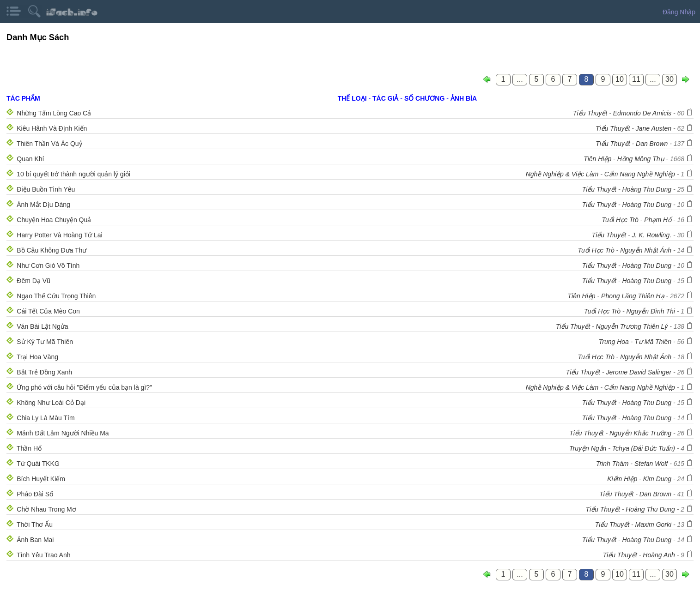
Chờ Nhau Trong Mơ (46, 509)
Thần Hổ (29, 448)
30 (670, 79)
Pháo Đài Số (35, 494)
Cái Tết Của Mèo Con (48, 311)
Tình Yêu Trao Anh (44, 555)
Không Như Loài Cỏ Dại (51, 403)
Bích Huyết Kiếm (41, 479)
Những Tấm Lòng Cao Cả (54, 113)
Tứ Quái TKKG (38, 464)
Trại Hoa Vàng (37, 357)
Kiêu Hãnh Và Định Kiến (52, 128)
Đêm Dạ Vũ (33, 281)
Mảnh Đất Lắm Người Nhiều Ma (63, 433)
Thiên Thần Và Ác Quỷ (49, 144)
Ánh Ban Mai (35, 540)
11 (636, 79)
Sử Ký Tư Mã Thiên (45, 342)
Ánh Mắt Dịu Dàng (43, 205)
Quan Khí (30, 159)
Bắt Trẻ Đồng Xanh (44, 372)
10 (620, 79)
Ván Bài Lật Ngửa (42, 326)
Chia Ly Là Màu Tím (46, 418)
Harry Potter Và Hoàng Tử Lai (59, 235)
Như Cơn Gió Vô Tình (48, 265)
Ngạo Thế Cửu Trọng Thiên (56, 296)
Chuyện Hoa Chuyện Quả (54, 220)
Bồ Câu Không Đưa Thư (52, 250)
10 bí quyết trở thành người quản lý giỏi (73, 174)
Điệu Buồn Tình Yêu (46, 189)
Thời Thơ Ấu (35, 525)
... (520, 79)
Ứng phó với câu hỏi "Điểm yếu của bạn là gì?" (84, 387)
